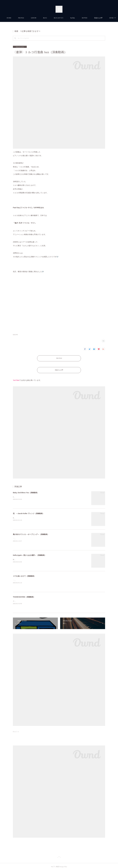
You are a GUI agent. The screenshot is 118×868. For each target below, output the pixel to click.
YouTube (84, 18)
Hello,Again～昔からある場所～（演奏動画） (29, 553)
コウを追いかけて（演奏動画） (24, 574)
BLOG (57, 18)
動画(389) (15, 335)
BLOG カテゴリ (70, 18)
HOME (21, 18)
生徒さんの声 (59, 368)
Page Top (59, 855)
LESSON (45, 18)
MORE (96, 18)
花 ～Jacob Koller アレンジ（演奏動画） (28, 511)
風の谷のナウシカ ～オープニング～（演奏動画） (31, 532)
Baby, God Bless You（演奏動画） (26, 490)
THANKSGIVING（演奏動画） (24, 595)
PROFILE (33, 18)
